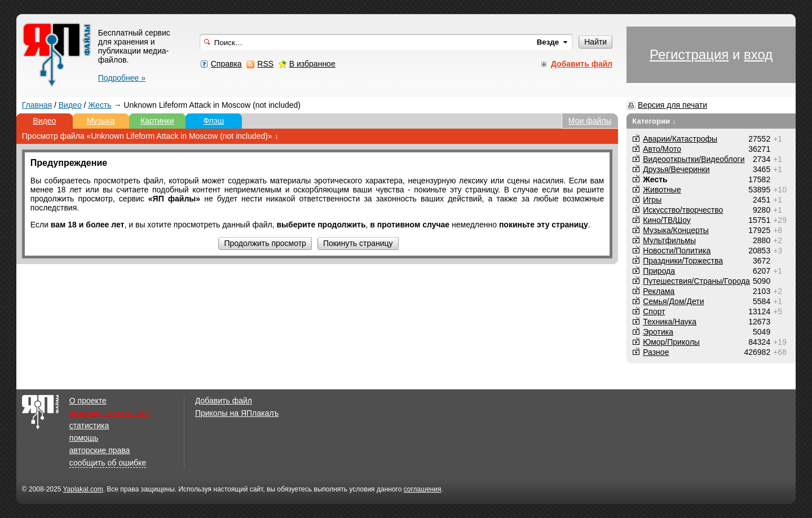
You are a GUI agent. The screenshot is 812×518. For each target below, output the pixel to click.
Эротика (658, 332)
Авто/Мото (662, 149)
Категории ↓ (654, 121)
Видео (70, 105)
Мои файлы (590, 121)
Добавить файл (224, 401)
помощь (84, 438)
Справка (226, 64)
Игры (652, 200)
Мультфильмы (669, 240)
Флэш (213, 121)
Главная (37, 105)
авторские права (100, 450)
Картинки (157, 121)
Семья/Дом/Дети (673, 301)
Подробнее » (122, 78)
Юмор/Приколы (671, 342)
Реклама (659, 291)
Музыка (101, 121)
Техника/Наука (670, 322)
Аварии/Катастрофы (680, 139)
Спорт (654, 311)
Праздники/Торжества (683, 261)
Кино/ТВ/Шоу (667, 220)
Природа (659, 271)
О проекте (88, 401)
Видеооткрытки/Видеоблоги (694, 159)
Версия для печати (672, 105)
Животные (662, 190)
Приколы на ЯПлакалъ (237, 413)
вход (758, 54)
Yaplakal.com (83, 489)
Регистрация (689, 54)
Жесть (100, 105)
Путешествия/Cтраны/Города (696, 281)
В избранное (312, 64)
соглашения (423, 489)
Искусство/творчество (683, 210)
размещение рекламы (110, 413)
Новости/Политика (677, 251)
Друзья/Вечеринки (676, 169)
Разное (656, 352)
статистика (89, 425)
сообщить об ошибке (108, 463)
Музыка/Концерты (676, 230)
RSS (265, 64)
